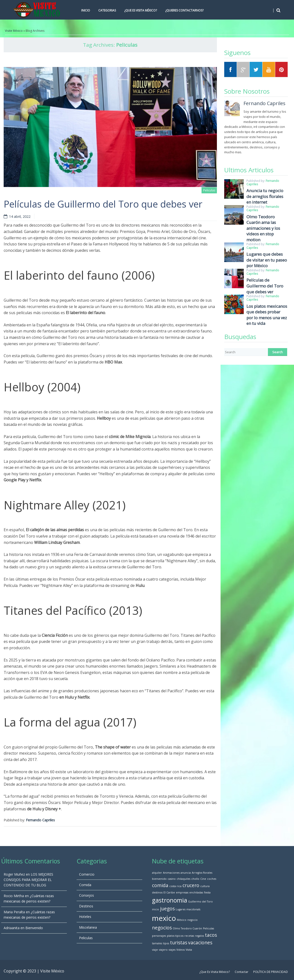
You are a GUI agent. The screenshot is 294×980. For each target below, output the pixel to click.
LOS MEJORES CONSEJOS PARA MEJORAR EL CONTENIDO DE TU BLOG (28, 880)
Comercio (87, 874)
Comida (85, 885)
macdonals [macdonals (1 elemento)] (193, 909)
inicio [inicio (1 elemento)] (156, 909)
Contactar (242, 972)
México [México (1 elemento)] (182, 920)
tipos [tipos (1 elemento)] (166, 943)
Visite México (14, 31)
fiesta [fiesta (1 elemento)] (207, 892)
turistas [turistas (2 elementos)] (179, 943)
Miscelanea (88, 927)
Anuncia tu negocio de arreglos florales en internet (265, 196)
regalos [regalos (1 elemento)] (199, 936)
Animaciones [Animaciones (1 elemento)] (171, 873)
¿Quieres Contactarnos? (184, 10)
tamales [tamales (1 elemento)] (157, 943)
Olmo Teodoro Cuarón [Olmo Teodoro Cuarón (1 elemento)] (187, 928)
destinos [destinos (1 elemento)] (157, 892)
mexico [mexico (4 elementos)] (164, 918)
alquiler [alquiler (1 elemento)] (157, 873)
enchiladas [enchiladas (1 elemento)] (196, 892)
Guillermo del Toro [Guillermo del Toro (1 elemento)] (200, 902)
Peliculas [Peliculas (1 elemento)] (208, 928)
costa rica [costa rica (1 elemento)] (175, 886)
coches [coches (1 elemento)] (212, 879)
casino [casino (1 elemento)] (172, 879)
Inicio (86, 10)
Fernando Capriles (40, 820)
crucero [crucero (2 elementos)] (191, 885)
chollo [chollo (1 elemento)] (195, 879)
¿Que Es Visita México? (141, 10)
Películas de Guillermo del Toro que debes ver (103, 204)
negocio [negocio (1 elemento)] (193, 920)
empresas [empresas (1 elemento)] (182, 892)
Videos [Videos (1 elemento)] (181, 950)
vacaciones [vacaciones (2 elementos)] (200, 943)
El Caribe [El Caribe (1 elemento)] (169, 892)
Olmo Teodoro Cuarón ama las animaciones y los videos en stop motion (263, 228)
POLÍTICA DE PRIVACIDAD (271, 972)
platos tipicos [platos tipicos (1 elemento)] (175, 936)
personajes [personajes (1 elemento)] (159, 936)
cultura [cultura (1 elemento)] (205, 886)
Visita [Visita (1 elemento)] (189, 950)
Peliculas (209, 190)
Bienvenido (34, 928)
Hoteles (85, 917)
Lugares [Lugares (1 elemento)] (181, 909)
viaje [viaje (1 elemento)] (155, 950)
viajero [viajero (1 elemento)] (163, 950)
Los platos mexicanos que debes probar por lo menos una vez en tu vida (267, 315)
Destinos (86, 906)
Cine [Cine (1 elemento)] (203, 879)
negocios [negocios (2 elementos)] (162, 928)
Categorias (107, 10)
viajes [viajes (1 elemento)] (172, 950)
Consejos (86, 895)
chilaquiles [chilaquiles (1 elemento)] (183, 879)
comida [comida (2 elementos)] (160, 885)
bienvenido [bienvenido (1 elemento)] (159, 879)
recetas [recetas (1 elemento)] (189, 936)
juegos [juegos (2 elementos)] (167, 909)
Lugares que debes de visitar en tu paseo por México (267, 260)
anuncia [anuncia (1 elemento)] (186, 873)
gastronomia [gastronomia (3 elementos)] (170, 900)
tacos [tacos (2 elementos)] (211, 935)
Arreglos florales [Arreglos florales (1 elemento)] (202, 873)
